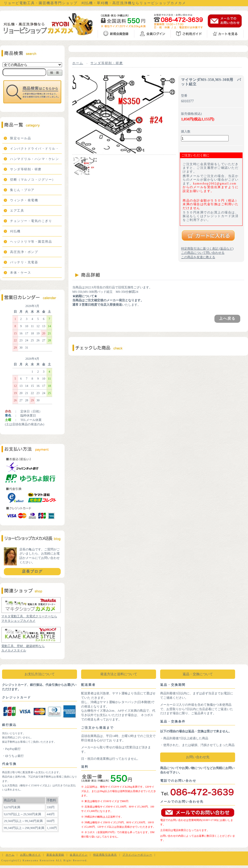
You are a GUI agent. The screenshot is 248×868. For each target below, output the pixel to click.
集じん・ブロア (22, 190)
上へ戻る (227, 318)
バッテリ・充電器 (24, 262)
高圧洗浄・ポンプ (24, 252)
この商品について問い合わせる (203, 253)
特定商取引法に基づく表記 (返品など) (207, 249)
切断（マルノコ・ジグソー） (33, 180)
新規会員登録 (55, 855)
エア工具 (17, 211)
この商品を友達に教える (198, 257)
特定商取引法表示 (105, 855)
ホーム (78, 63)
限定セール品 (21, 138)
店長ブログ (32, 571)
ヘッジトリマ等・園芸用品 (31, 242)
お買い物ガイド (31, 855)
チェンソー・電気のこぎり (31, 221)
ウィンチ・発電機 (24, 200)
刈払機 (15, 231)
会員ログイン (79, 855)
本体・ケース (21, 273)
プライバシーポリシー (137, 855)
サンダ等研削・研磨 (26, 169)
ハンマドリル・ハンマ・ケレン (34, 159)
